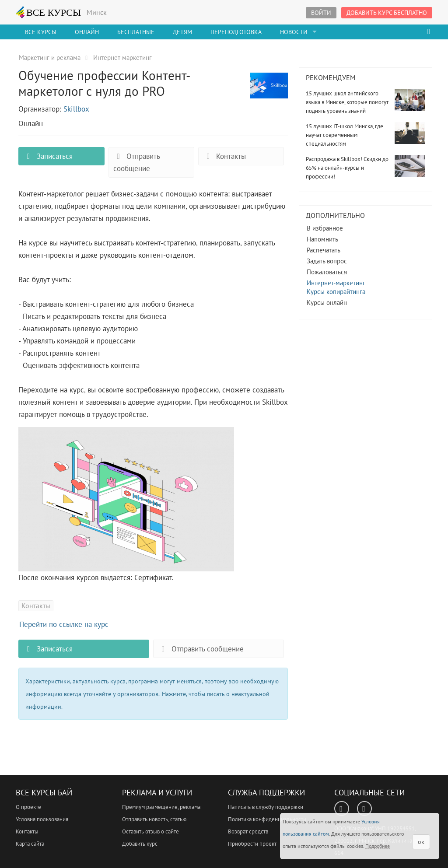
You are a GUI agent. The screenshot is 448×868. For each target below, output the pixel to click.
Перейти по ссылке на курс (64, 624)
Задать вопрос (327, 261)
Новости (294, 32)
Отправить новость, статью (154, 819)
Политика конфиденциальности (267, 819)
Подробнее (378, 846)
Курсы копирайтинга (336, 292)
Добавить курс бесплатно (387, 13)
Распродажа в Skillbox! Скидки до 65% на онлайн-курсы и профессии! (347, 168)
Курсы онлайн (327, 303)
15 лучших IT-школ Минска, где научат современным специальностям (345, 135)
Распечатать (324, 250)
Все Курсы (41, 32)
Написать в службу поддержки (266, 807)
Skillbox (76, 109)
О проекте (28, 807)
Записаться (48, 156)
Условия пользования (42, 819)
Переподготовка (236, 32)
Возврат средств (248, 831)
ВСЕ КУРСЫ (49, 12)
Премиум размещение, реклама (161, 807)
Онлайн (87, 32)
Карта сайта (30, 844)
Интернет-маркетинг (336, 283)
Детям (182, 32)
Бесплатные (136, 32)
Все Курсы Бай (44, 793)
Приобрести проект (252, 844)
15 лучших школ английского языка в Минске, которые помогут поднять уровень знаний (347, 102)
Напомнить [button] (322, 239)
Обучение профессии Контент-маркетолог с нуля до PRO (269, 91)
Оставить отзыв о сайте (150, 831)
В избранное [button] (325, 228)
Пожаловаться (327, 272)
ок (421, 842)
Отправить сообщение (137, 162)
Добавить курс (140, 844)
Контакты (224, 156)
